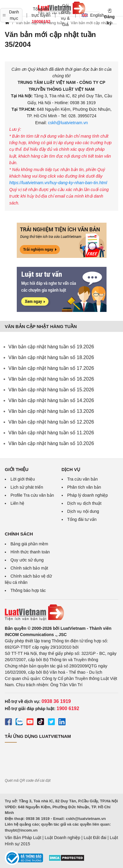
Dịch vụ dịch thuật (85, 503)
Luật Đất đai (95, 838)
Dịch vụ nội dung (83, 511)
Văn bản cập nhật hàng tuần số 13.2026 (51, 411)
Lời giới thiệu (23, 479)
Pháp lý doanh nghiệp (88, 495)
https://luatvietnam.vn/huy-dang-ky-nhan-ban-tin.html (58, 183)
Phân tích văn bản (84, 487)
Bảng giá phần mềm (29, 544)
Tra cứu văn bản (83, 479)
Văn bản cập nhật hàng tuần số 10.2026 (51, 443)
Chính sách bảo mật (29, 568)
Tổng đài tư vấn (82, 519)
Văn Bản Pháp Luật (23, 838)
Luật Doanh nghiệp (62, 838)
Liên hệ (17, 503)
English (91, 15)
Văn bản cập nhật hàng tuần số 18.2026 (51, 357)
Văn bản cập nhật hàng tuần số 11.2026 (51, 433)
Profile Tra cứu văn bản (32, 495)
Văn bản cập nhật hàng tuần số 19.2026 (51, 347)
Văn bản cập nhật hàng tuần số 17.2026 (51, 368)
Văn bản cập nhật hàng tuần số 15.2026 (51, 390)
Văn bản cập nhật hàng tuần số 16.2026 (51, 379)
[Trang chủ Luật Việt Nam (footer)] (62, 612)
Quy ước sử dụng (27, 560)
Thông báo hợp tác (28, 590)
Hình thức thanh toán (30, 552)
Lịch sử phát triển (27, 487)
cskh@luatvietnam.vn (67, 123)
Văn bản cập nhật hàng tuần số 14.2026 (51, 400)
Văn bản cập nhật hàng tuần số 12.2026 (51, 422)
